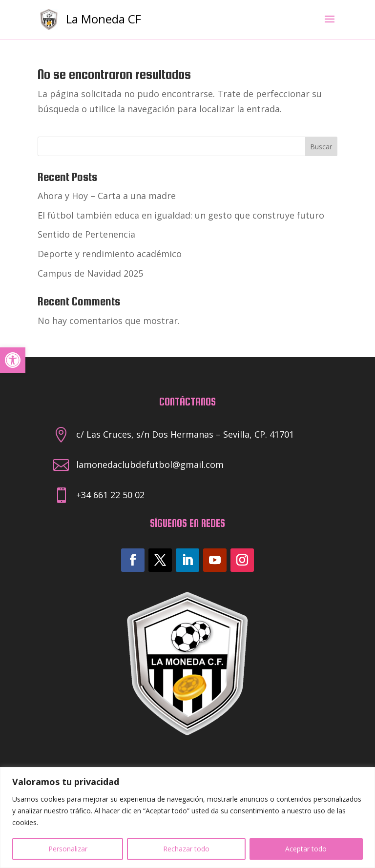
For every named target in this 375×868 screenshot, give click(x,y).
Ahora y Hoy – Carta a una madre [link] (107, 196)
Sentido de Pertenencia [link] (86, 234)
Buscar (321, 147)
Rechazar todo (186, 849)
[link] (13, 360)
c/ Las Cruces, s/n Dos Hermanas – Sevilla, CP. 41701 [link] (185, 434)
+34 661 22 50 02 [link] (110, 495)
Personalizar (68, 849)
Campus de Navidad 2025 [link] (90, 273)
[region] (187, 818)
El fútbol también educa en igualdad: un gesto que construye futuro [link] (181, 215)
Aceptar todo (306, 849)
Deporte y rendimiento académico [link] (110, 254)
